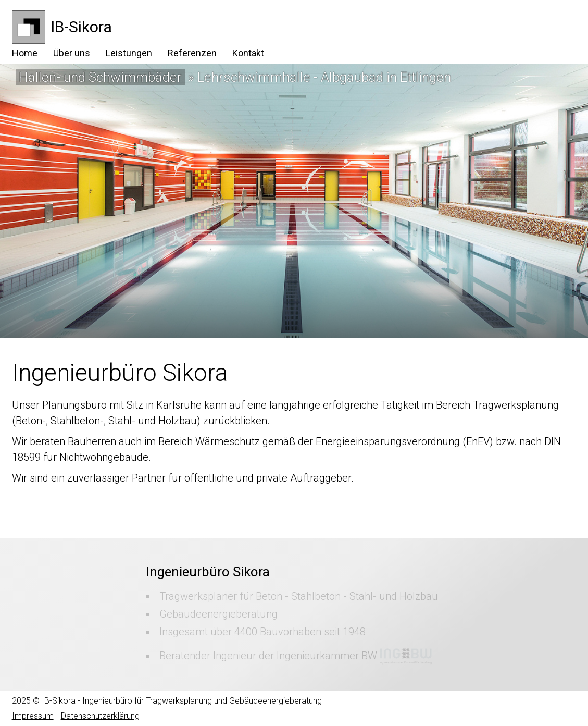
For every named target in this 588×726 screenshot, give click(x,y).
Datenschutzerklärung (100, 716)
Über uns (72, 53)
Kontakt (248, 53)
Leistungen (129, 53)
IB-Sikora (81, 27)
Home (25, 53)
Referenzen (192, 53)
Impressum (33, 716)
